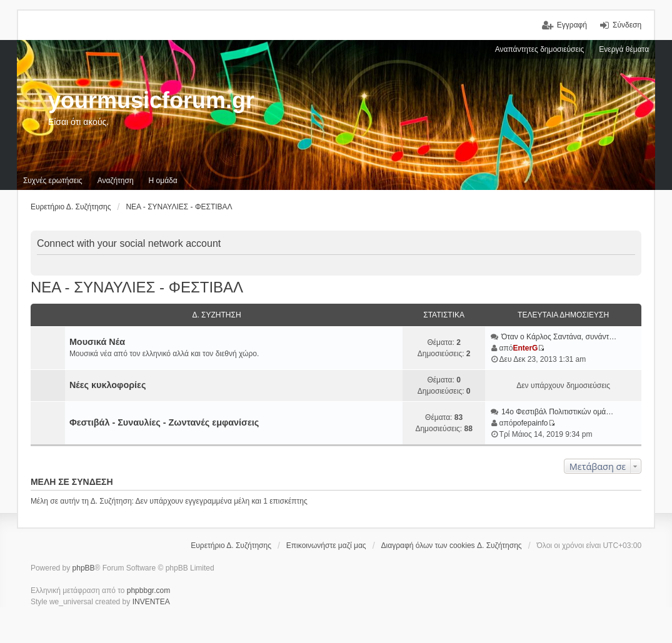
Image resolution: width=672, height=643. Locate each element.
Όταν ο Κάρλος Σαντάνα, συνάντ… (559, 337)
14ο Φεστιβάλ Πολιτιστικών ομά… (557, 412)
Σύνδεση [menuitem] (627, 25)
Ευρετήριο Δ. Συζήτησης (231, 546)
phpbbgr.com (148, 591)
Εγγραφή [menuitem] (572, 25)
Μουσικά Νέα (97, 342)
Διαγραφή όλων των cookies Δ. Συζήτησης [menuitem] (452, 546)
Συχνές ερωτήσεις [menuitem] (53, 181)
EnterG (525, 348)
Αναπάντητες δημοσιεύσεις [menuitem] (540, 49)
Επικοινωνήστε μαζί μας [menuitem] (326, 546)
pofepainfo (530, 423)
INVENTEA (151, 602)
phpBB (84, 568)
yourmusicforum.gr (151, 100)
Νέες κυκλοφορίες (108, 385)
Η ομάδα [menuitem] (163, 181)
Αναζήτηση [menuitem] (116, 181)
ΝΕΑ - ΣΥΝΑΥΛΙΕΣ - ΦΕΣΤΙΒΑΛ (137, 287)
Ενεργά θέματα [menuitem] (624, 49)
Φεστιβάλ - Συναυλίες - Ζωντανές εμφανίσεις (164, 422)
